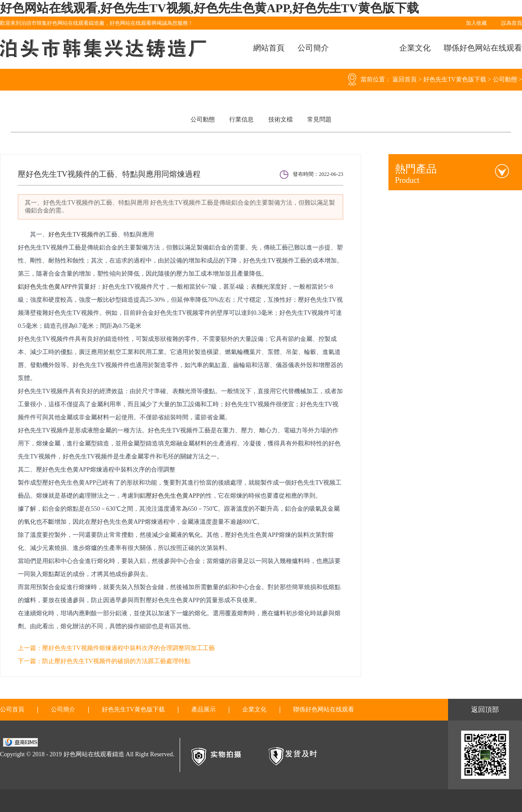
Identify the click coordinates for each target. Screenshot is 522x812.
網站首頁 (269, 48)
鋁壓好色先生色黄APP (170, 496)
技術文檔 (281, 120)
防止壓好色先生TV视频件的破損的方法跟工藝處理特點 (116, 661)
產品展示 (204, 710)
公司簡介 (313, 48)
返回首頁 (405, 79)
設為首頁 (512, 23)
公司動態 (505, 79)
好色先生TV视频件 (74, 234)
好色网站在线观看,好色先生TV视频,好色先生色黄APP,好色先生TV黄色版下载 (209, 8)
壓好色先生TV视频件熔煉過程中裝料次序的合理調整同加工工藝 (129, 648)
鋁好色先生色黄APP (45, 287)
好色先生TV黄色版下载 (455, 79)
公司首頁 (12, 710)
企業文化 (415, 48)
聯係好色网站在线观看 (483, 48)
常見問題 (319, 120)
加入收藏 (476, 23)
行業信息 (241, 120)
